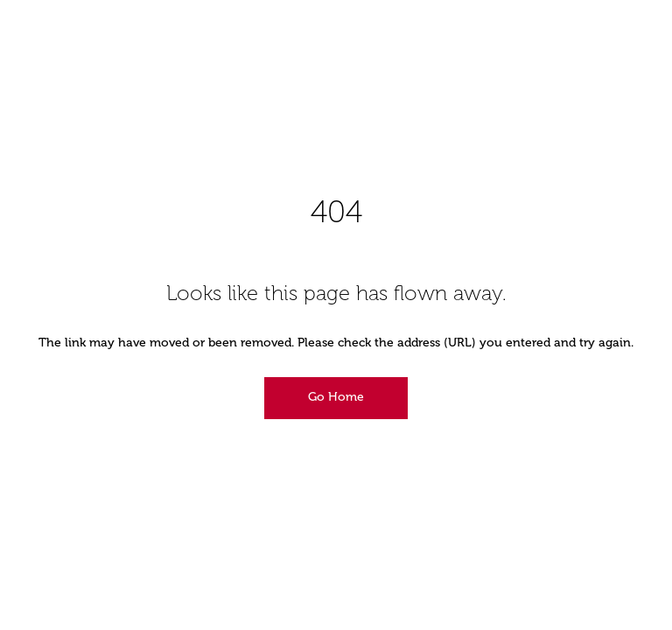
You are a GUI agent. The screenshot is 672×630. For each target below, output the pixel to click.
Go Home (336, 397)
